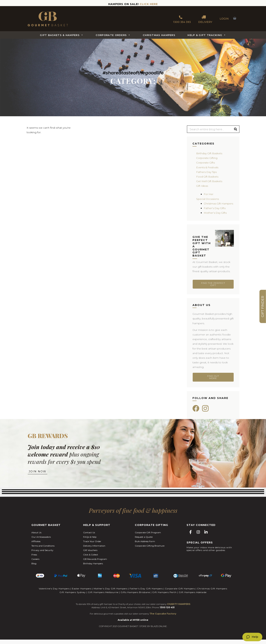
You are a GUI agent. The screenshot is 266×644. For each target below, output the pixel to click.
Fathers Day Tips (207, 172)
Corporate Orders (113, 35)
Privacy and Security (42, 555)
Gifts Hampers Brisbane (135, 597)
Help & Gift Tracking (207, 35)
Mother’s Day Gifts (215, 217)
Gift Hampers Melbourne (103, 597)
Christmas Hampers (159, 35)
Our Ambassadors (41, 542)
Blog (34, 569)
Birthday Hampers (93, 569)
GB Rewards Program (95, 564)
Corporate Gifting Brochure (150, 551)
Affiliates (36, 546)
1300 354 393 (182, 19)
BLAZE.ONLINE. (159, 631)
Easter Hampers (82, 593)
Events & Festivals (208, 167)
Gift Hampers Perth (164, 597)
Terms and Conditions (43, 551)
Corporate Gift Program (148, 538)
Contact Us (89, 538)
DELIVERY (205, 19)
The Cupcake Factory (163, 618)
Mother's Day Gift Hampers (111, 593)
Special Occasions (208, 199)
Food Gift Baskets (208, 177)
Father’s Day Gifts (215, 213)
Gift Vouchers (90, 555)
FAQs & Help (90, 542)
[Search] (236, 129)
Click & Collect (91, 560)
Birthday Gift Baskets (209, 153)
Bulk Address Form (145, 546)
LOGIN (224, 19)
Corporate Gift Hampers (180, 593)
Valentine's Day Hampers (54, 593)
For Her (209, 194)
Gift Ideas (202, 186)
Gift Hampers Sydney (73, 597)
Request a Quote (144, 542)
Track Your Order (92, 546)
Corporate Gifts (206, 163)
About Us (36, 538)
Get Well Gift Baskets (209, 181)
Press (34, 560)
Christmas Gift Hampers (212, 593)
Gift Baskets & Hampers (62, 35)
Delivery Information (94, 551)
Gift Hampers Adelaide (193, 597)
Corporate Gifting (207, 158)
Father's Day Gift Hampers (146, 593)
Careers (35, 564)
